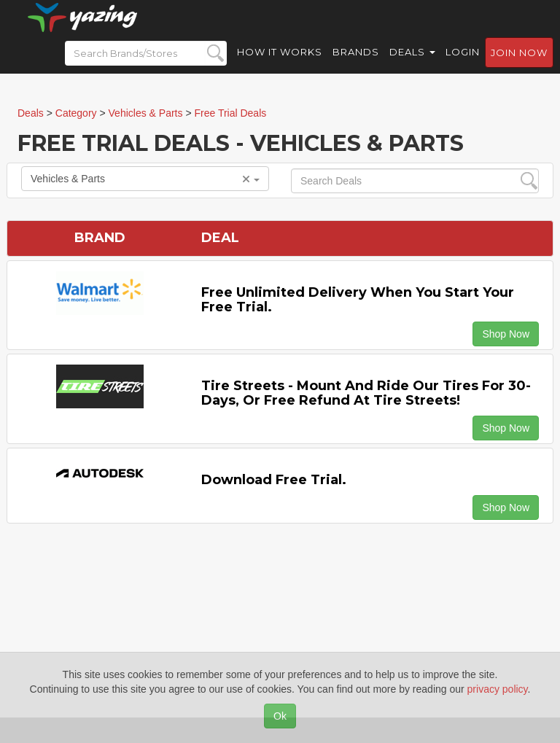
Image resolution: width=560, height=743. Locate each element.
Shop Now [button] (506, 334)
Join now (519, 66)
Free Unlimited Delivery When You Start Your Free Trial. (358, 300)
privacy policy (498, 689)
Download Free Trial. (274, 480)
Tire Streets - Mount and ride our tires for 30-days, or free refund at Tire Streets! (366, 393)
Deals (412, 66)
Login (463, 66)
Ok (280, 716)
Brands (356, 66)
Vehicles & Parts (145, 179)
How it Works (280, 66)
